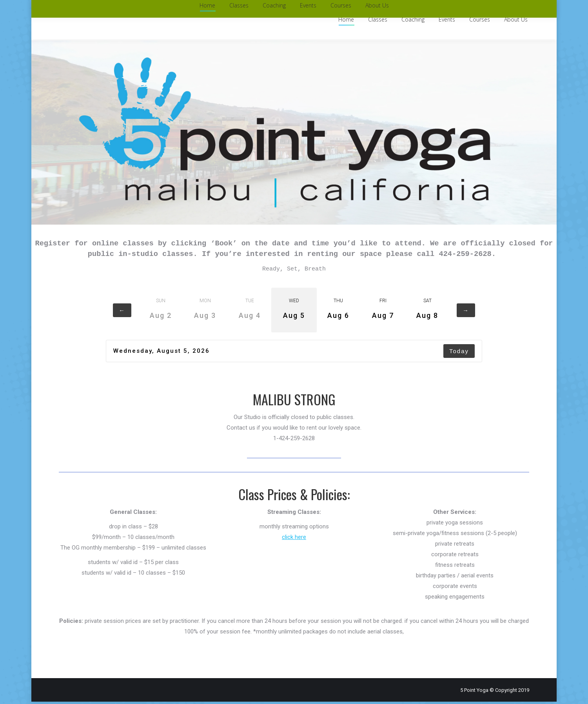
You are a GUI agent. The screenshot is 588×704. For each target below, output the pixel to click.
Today (459, 353)
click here (294, 539)
